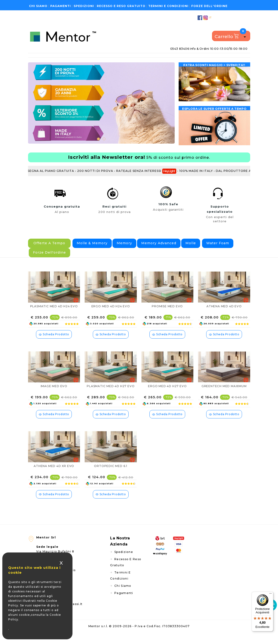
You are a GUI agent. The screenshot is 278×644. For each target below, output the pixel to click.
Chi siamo (38, 6)
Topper (70, 60)
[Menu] (271, 594)
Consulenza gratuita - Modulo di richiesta (213, 60)
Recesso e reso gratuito (121, 6)
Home (35, 60)
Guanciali (97, 60)
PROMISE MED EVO (167, 315)
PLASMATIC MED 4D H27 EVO (111, 395)
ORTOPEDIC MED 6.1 (111, 474)
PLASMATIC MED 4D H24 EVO (54, 315)
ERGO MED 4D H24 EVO (111, 315)
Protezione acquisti (140, 60)
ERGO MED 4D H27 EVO (167, 395)
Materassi (53, 60)
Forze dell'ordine (209, 6)
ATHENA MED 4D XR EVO (54, 474)
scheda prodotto (54, 343)
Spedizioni (84, 6)
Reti (82, 60)
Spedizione (124, 560)
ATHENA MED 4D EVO (224, 315)
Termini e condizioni (168, 6)
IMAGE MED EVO (54, 395)
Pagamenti (61, 6)
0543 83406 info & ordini (209, 49)
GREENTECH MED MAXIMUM (224, 395)
